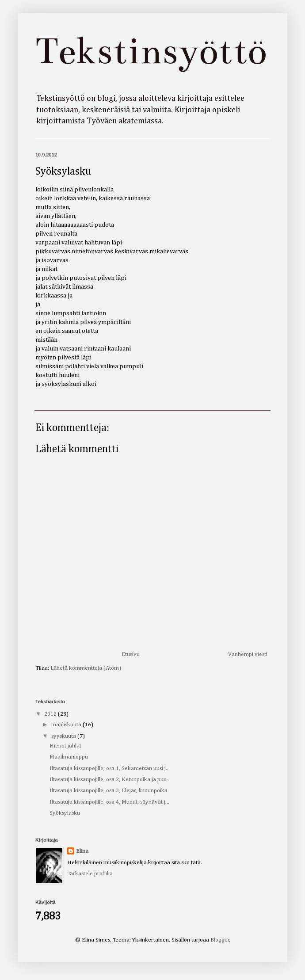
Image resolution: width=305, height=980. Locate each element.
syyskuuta (64, 736)
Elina (82, 851)
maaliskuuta (67, 725)
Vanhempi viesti (248, 654)
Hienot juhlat (65, 746)
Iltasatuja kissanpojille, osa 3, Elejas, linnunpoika (109, 791)
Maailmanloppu (69, 757)
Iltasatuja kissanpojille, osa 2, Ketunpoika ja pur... (109, 780)
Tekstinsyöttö (151, 51)
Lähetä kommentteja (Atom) (86, 668)
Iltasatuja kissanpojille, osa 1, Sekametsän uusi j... (110, 768)
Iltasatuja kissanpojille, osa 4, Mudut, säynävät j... (109, 802)
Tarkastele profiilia (90, 874)
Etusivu (131, 654)
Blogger (220, 940)
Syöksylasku (65, 813)
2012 (51, 714)
